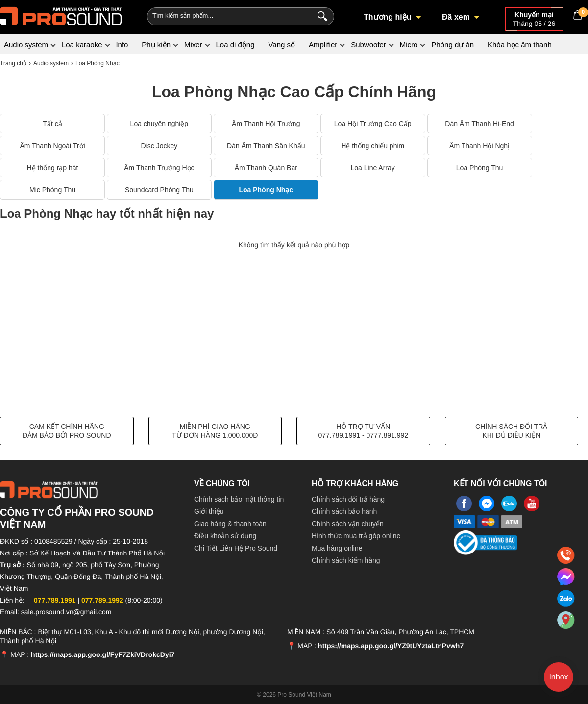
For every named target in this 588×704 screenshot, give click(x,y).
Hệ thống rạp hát (53, 168)
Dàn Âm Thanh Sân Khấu (266, 146)
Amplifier (323, 44)
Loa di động (235, 44)
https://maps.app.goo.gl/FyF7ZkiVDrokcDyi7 (103, 654)
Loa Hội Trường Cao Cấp (373, 124)
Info (122, 44)
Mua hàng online (337, 548)
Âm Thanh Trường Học (159, 168)
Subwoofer (368, 44)
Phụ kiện (156, 44)
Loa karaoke (82, 44)
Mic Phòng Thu (52, 190)
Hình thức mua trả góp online (356, 536)
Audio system (26, 44)
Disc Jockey (159, 146)
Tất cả (52, 124)
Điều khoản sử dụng (225, 536)
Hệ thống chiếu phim (373, 146)
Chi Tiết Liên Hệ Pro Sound (236, 548)
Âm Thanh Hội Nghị (479, 146)
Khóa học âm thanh (520, 44)
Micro (409, 44)
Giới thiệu (209, 511)
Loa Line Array (373, 168)
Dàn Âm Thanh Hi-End (479, 124)
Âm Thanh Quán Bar (266, 168)
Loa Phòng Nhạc (266, 190)
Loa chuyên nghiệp (159, 124)
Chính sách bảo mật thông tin (239, 499)
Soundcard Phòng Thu (159, 190)
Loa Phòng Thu (480, 168)
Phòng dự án (453, 44)
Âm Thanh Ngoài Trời (52, 146)
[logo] (61, 15)
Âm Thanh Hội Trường (266, 124)
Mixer (193, 44)
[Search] (320, 15)
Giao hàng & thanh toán (230, 524)
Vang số (282, 44)
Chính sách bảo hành (344, 511)
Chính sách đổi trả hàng (348, 499)
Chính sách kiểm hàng (346, 560)
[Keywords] (224, 15)
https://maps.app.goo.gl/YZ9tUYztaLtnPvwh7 (391, 646)
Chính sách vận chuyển (348, 524)
